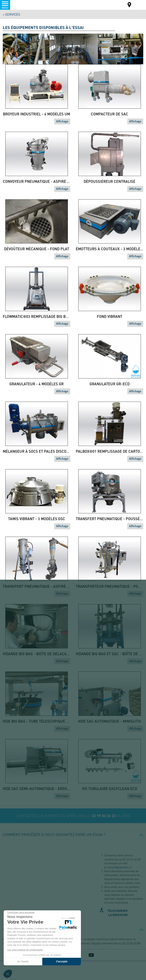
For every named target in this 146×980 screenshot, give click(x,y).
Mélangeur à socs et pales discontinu (36, 451)
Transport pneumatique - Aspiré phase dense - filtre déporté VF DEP (36, 586)
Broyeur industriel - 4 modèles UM (36, 114)
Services (13, 14)
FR (138, 5)
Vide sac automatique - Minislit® (109, 721)
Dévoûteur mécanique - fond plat (37, 249)
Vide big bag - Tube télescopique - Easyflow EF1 (36, 721)
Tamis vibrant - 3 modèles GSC (37, 519)
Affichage (62, 121)
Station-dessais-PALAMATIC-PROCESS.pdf (122, 913)
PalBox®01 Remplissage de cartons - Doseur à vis (109, 451)
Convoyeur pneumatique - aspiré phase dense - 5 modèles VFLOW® (36, 181)
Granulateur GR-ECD (110, 384)
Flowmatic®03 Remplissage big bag (36, 316)
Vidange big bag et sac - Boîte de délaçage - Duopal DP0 (109, 654)
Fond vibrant (110, 316)
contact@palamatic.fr (119, 867)
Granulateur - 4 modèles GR (36, 384)
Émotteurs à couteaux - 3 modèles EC (109, 249)
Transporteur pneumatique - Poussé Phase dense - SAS (109, 586)
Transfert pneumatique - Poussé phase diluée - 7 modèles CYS (109, 519)
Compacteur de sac (109, 114)
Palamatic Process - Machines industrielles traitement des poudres (23, 5)
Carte (129, 5)
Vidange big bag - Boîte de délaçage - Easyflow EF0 (36, 654)
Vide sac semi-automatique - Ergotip (36, 789)
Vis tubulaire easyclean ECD (110, 789)
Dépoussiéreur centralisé (109, 181)
